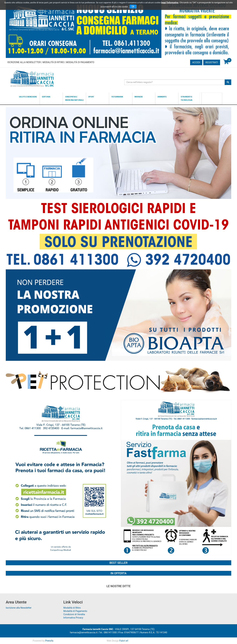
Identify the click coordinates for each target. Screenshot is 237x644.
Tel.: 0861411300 (108, 632)
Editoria (46, 97)
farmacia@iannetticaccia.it (84, 632)
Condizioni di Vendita (74, 614)
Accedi (196, 62)
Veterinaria (117, 97)
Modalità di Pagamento (80, 62)
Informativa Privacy (73, 618)
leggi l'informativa (170, 3)
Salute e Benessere (28, 97)
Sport (91, 97)
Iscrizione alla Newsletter (24, 62)
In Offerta (118, 573)
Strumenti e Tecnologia (187, 98)
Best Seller (118, 563)
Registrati (212, 62)
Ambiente (162, 97)
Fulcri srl (124, 641)
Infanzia (139, 97)
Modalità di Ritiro (53, 62)
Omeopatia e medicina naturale (74, 98)
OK (133, 7)
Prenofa (49, 641)
